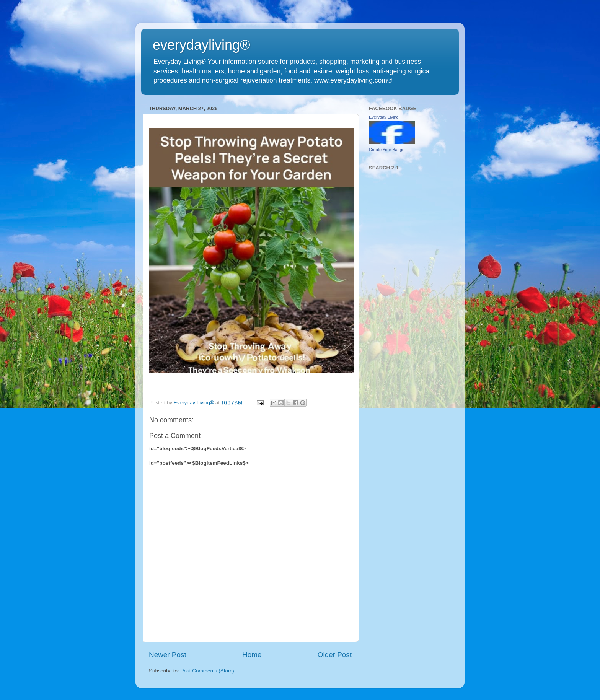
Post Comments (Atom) (207, 671)
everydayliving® (201, 45)
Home (252, 655)
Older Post (335, 655)
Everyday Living (384, 117)
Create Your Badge (387, 150)
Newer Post (168, 655)
